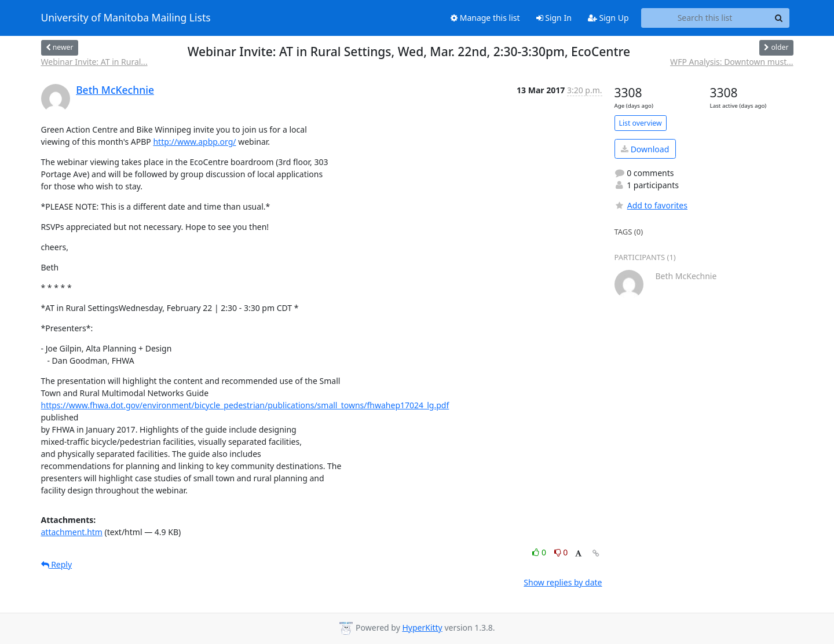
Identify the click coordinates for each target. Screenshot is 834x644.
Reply (57, 564)
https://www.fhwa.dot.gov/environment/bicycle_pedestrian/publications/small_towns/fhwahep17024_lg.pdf (245, 405)
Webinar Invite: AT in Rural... (94, 62)
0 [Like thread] (540, 552)
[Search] (779, 18)
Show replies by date (563, 582)
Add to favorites (651, 205)
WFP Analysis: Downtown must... (731, 62)
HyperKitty (422, 627)
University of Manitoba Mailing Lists (126, 18)
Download (645, 149)
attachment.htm (72, 532)
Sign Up (608, 18)
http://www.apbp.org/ (194, 142)
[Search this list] (705, 18)
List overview (641, 123)
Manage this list (485, 18)
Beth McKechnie (115, 90)
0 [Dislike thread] (561, 552)
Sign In (554, 18)
